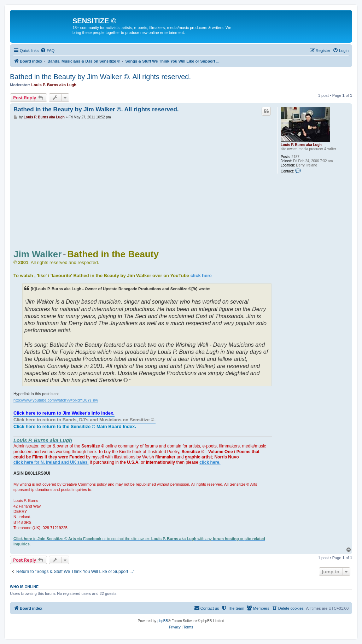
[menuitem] (47, 51)
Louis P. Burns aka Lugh (54, 85)
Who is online (24, 587)
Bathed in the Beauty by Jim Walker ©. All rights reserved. (100, 77)
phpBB (163, 621)
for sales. (51, 462)
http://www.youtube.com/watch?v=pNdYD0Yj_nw (56, 400)
